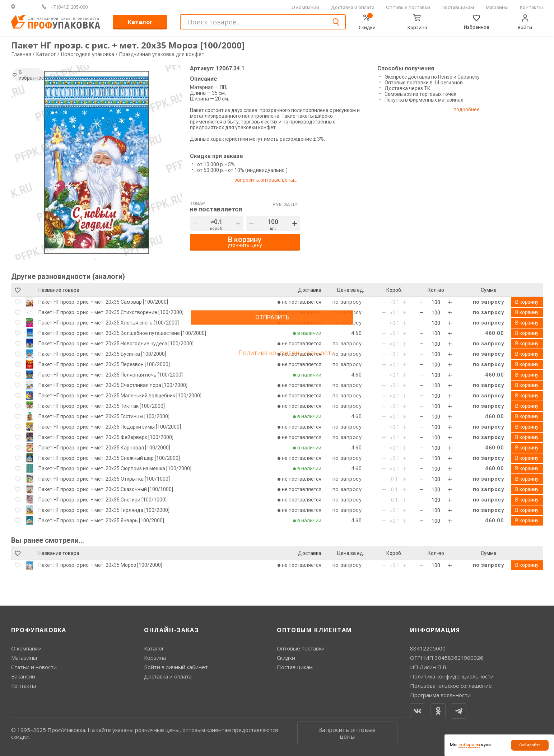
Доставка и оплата (353, 7)
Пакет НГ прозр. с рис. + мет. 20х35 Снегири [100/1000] (103, 500)
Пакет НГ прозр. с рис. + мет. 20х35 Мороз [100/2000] (100, 565)
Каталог (140, 22)
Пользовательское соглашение (451, 686)
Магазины (497, 7)
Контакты (531, 7)
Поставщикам (458, 7)
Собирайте (530, 745)
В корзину (527, 302)
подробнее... (475, 109)
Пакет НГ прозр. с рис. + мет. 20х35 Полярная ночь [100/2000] (111, 375)
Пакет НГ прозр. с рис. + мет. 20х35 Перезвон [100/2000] (104, 364)
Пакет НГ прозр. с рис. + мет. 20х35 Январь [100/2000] (101, 521)
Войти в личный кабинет (176, 667)
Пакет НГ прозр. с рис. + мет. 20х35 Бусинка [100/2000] (102, 354)
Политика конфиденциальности (452, 676)
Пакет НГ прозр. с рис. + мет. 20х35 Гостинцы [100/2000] (104, 416)
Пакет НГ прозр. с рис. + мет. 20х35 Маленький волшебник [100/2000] (120, 396)
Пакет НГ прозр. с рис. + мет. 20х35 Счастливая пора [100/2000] (113, 385)
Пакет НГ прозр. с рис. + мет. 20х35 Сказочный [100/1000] (106, 489)
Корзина (155, 658)
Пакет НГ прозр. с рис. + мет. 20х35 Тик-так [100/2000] (102, 406)
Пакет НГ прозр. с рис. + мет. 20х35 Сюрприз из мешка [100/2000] (115, 468)
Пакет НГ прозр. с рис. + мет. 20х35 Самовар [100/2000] (103, 302)
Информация (435, 630)
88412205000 (428, 648)
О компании (305, 7)
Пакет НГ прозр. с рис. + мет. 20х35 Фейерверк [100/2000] (106, 437)
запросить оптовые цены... (269, 180)
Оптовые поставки (408, 7)
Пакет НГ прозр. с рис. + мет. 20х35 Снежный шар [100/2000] (109, 458)
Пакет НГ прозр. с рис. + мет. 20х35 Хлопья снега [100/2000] (109, 323)
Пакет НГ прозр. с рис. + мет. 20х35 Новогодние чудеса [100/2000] (116, 344)
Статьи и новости (34, 667)
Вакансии (23, 676)
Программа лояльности (440, 695)
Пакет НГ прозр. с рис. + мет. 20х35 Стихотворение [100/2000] (111, 312)
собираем (469, 745)
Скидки (286, 658)
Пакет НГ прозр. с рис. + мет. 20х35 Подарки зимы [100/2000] (110, 427)
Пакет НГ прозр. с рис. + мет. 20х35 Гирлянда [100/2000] (104, 510)
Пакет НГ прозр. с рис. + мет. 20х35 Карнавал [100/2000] (104, 448)
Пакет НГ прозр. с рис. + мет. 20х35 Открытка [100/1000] (104, 479)
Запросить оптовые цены (347, 733)
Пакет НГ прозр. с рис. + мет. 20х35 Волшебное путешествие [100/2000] (122, 333)
